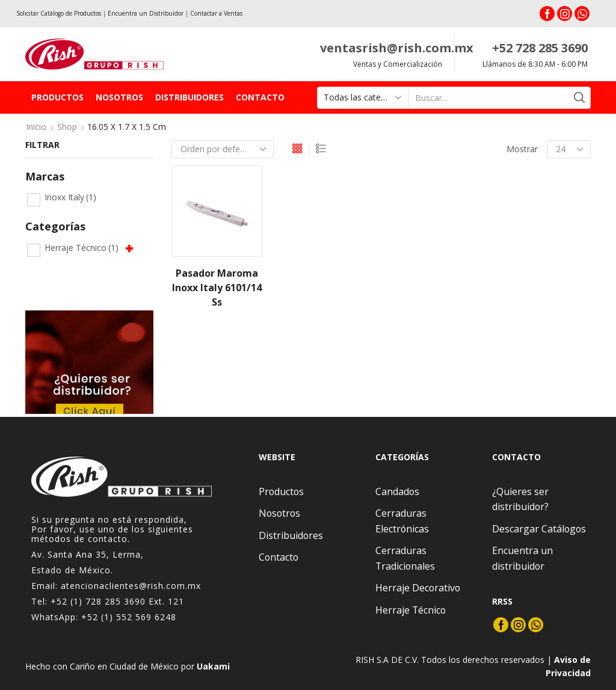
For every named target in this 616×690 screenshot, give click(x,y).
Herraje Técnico (82, 248)
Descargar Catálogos (539, 529)
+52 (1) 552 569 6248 (129, 617)
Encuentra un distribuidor (522, 558)
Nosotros (119, 97)
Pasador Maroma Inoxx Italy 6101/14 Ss (217, 288)
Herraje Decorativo (418, 588)
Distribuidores (189, 97)
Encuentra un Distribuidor (146, 13)
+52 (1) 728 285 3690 (98, 601)
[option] (89, 362)
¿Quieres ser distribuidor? (520, 499)
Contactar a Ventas (216, 13)
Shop (67, 127)
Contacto (260, 97)
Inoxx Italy (70, 197)
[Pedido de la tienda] (223, 149)
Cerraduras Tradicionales (405, 558)
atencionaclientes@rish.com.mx (131, 586)
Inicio (36, 127)
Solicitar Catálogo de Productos (59, 13)
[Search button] (580, 98)
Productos (57, 97)
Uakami (213, 666)
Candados (397, 491)
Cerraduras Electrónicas (402, 521)
